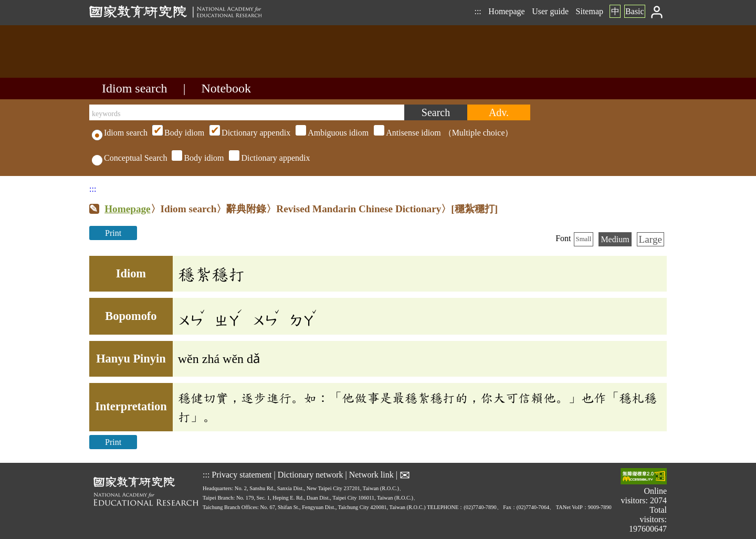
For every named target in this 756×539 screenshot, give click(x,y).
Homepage (506, 11)
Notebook (226, 88)
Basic (635, 11)
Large (650, 239)
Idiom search (135, 88)
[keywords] (247, 112)
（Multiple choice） (331, 133)
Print (113, 233)
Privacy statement (241, 474)
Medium (615, 239)
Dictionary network (311, 474)
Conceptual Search (129, 158)
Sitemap (590, 11)
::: (477, 11)
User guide (550, 11)
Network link (371, 474)
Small (584, 239)
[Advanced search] (499, 112)
